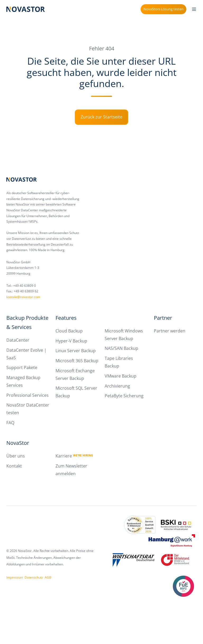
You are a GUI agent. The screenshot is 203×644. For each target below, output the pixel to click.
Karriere (74, 456)
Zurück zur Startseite (101, 117)
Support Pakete (22, 368)
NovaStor (18, 443)
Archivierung (117, 386)
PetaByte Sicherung (124, 396)
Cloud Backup (69, 331)
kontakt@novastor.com (23, 297)
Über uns (16, 456)
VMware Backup (121, 376)
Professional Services (27, 395)
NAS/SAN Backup (121, 348)
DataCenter (18, 340)
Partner (163, 318)
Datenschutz (34, 577)
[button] (194, 9)
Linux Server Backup (76, 351)
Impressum (15, 577)
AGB (48, 577)
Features (66, 318)
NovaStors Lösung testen (163, 9)
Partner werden (170, 331)
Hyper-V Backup (71, 341)
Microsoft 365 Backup (77, 361)
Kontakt (14, 466)
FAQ (10, 423)
